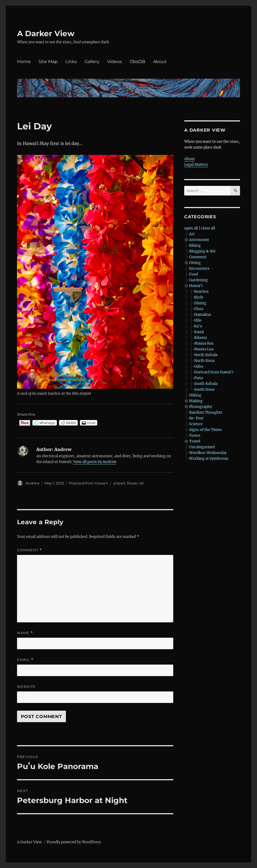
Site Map (48, 62)
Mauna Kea (204, 343)
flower (132, 483)
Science (196, 424)
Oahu (199, 366)
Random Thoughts (206, 412)
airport (119, 483)
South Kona (204, 389)
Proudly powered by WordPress (74, 842)
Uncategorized (202, 447)
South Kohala (206, 384)
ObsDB (137, 62)
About (160, 62)
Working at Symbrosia (209, 459)
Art (192, 234)
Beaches (201, 292)
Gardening (199, 280)
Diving (195, 263)
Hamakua (202, 315)
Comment (30, 550)
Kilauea (200, 338)
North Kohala (206, 355)
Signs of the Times (206, 430)
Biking (195, 246)
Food (194, 274)
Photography (201, 407)
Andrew (33, 483)
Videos (114, 62)
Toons (195, 436)
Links (71, 62)
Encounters (199, 269)
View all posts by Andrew (95, 462)
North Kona (204, 361)
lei (142, 483)
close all (208, 228)
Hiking (195, 395)
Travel (195, 441)
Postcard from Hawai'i (89, 483)
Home (24, 62)
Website (26, 687)
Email (25, 660)
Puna (199, 378)
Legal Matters (196, 165)
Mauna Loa (204, 349)
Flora (199, 309)
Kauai (199, 332)
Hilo (198, 320)
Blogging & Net (202, 251)
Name (25, 633)
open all (191, 228)
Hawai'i (196, 286)
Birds (199, 297)
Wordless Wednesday (208, 453)
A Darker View (46, 33)
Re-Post (196, 418)
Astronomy (199, 240)
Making (196, 401)
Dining (200, 303)
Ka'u (198, 326)
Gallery (92, 62)
